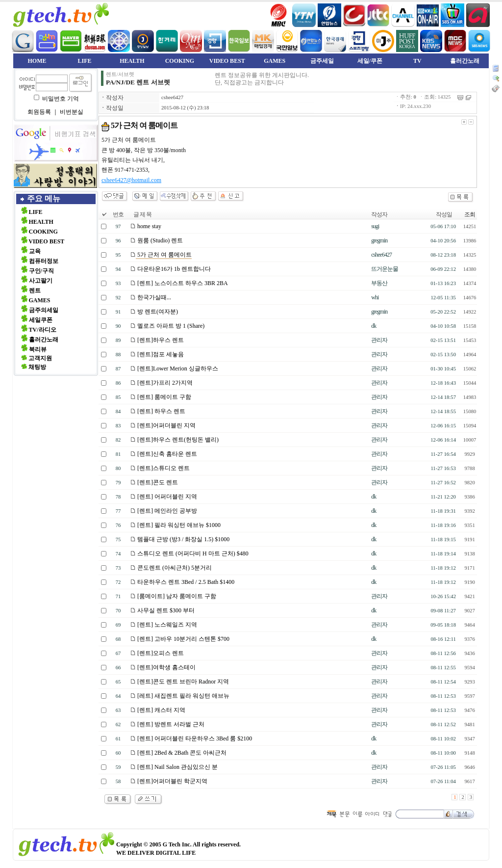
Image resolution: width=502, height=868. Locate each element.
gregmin (379, 240)
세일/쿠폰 (370, 61)
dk (374, 326)
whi (375, 297)
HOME (37, 61)
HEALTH (132, 61)
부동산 (379, 283)
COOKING (180, 61)
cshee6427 (172, 97)
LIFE (84, 61)
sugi (375, 226)
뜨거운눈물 (385, 269)
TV (417, 61)
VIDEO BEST (227, 61)
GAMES (275, 61)
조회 (470, 214)
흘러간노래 (465, 61)
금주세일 (322, 61)
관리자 (379, 340)
